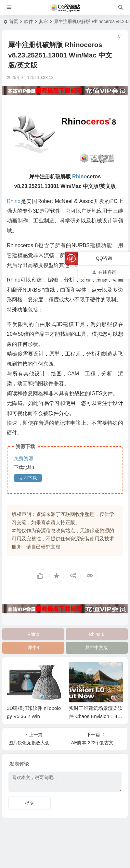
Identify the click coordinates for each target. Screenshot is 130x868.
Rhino (33, 634)
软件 (29, 21)
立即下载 (28, 478)
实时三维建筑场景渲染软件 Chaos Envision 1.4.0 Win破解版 (96, 716)
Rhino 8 (97, 634)
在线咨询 (104, 272)
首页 (14, 21)
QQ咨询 (104, 258)
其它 (44, 21)
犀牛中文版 (97, 648)
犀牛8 (33, 648)
